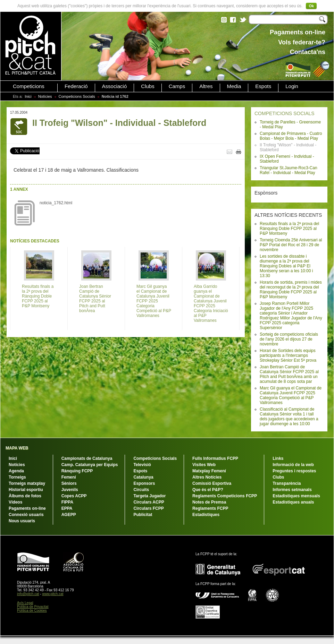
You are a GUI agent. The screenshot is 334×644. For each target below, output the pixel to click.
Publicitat (143, 515)
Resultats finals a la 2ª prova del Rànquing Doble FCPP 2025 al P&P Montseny (289, 229)
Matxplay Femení (209, 471)
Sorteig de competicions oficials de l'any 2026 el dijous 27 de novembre (289, 339)
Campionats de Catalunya (87, 458)
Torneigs (17, 477)
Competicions (29, 86)
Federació (76, 86)
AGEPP (69, 515)
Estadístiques (206, 515)
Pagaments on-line (27, 508)
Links (278, 458)
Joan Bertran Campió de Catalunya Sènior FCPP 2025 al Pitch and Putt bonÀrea (95, 299)
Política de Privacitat (33, 607)
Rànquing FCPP (77, 471)
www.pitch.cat (53, 594)
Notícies (45, 96)
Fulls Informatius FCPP (215, 458)
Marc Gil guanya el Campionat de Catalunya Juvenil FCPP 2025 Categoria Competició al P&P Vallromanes (291, 395)
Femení (69, 477)
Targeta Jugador (149, 496)
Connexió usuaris (26, 515)
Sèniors (69, 483)
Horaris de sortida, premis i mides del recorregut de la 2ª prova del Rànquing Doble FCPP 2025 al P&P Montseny (291, 290)
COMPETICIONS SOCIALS (285, 113)
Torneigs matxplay (27, 483)
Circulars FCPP (148, 508)
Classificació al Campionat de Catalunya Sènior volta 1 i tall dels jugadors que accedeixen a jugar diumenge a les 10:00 (289, 417)
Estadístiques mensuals (296, 496)
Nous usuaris (22, 521)
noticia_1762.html (56, 203)
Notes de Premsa (209, 502)
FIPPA (67, 502)
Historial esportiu (26, 490)
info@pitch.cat (28, 594)
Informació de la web (293, 465)
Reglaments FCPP (210, 508)
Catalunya (143, 477)
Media (234, 86)
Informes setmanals (292, 490)
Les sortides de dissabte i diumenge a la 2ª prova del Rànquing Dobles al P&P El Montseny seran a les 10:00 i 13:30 (286, 266)
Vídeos (15, 502)
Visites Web (204, 465)
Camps (177, 86)
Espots (263, 86)
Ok (311, 6)
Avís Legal (25, 603)
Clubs (148, 86)
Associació (115, 86)
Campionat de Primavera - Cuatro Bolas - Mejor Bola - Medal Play (291, 136)
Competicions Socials (77, 96)
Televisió (142, 465)
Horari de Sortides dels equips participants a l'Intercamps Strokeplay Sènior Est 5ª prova (288, 355)
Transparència (287, 483)
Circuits (141, 490)
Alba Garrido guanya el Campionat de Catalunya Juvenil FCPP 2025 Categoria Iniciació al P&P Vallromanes (211, 303)
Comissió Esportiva (212, 483)
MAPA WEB (17, 448)
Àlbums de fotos (25, 496)
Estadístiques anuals (293, 502)
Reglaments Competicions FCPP (225, 496)
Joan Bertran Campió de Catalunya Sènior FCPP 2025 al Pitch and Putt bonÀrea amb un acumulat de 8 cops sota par (289, 374)
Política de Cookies (32, 611)
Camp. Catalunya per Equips (90, 465)
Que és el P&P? (208, 490)
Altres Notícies (207, 477)
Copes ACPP (74, 496)
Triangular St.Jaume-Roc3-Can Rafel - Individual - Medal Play (289, 170)
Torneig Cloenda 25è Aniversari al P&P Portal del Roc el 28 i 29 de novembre (291, 245)
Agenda (16, 471)
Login (292, 86)
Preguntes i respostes (294, 471)
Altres (206, 86)
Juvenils (70, 490)
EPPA (67, 508)
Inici (28, 96)
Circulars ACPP (149, 502)
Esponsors (144, 483)
